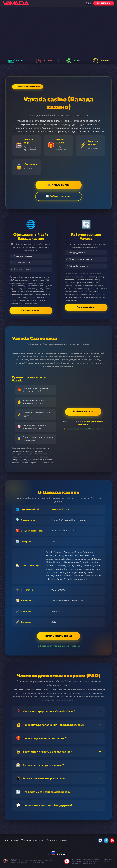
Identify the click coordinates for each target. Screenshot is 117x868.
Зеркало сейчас (86, 307)
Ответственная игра (57, 840)
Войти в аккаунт (83, 412)
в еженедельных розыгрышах (55, 51)
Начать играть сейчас (58, 636)
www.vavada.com (60, 509)
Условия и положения (32, 840)
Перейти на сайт (31, 311)
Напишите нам (11, 840)
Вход (88, 3)
